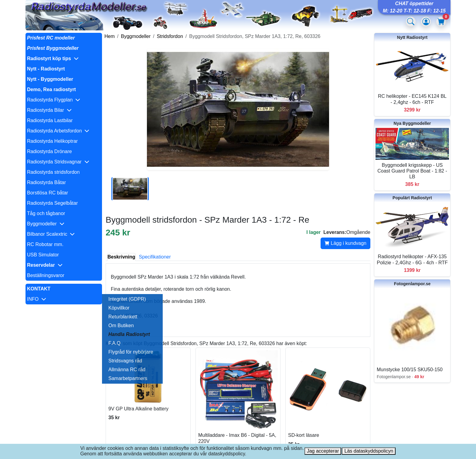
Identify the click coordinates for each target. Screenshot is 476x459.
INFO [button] (37, 299)
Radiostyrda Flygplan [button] (54, 100)
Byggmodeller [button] (46, 224)
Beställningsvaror (46, 275)
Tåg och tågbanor (46, 213)
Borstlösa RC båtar (48, 193)
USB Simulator (43, 255)
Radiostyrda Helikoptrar (52, 141)
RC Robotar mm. (45, 244)
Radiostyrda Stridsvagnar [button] (58, 162)
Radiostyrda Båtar (46, 182)
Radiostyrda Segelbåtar (52, 203)
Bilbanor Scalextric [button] (51, 234)
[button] (64, 59)
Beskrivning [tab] (121, 257)
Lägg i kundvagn (345, 243)
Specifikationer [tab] (155, 257)
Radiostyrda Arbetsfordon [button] (58, 131)
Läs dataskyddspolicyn (369, 451)
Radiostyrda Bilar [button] (49, 110)
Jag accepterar (323, 451)
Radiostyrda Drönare (49, 151)
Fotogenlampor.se (412, 284)
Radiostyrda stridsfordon (53, 172)
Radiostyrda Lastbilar (50, 120)
